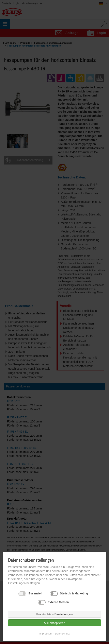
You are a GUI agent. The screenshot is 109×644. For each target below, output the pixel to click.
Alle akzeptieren (55, 623)
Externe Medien (58, 602)
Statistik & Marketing (74, 593)
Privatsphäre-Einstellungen (54, 614)
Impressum (46, 634)
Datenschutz (62, 634)
